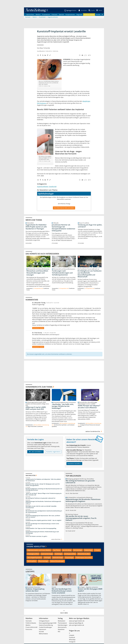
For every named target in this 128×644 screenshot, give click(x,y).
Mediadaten (62, 621)
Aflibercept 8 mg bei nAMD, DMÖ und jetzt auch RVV (36, 408)
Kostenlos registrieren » (54, 452)
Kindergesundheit (70, 554)
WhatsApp (72, 640)
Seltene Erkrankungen (57, 561)
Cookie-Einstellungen (45, 628)
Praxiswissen (46, 15)
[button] (99, 10)
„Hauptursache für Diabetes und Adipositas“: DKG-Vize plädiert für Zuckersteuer (43, 480)
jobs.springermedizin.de (77, 625)
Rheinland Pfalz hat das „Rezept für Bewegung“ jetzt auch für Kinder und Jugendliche (43, 485)
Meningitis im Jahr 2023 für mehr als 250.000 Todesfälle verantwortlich (41, 507)
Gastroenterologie (47, 554)
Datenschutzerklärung (46, 625)
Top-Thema (57, 550)
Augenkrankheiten (43, 187)
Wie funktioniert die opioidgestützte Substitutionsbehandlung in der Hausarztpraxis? (44, 512)
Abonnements (62, 628)
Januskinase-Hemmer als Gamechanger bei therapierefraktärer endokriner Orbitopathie (63, 228)
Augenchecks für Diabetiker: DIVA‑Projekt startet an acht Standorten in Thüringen (36, 227)
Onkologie (47, 558)
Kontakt (41, 632)
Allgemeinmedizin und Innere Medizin (39, 550)
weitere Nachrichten (57, 540)
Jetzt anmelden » (35, 452)
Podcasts (54, 15)
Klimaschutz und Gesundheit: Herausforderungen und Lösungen (37, 273)
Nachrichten (30, 15)
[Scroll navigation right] (102, 15)
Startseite (29, 621)
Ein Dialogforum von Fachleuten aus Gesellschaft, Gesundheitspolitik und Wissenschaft (90, 274)
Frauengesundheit (33, 554)
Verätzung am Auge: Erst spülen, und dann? (90, 226)
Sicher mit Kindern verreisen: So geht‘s (36, 537)
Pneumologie (69, 558)
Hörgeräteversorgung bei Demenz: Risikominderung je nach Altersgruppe (42, 533)
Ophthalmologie (58, 558)
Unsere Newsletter (36, 547)
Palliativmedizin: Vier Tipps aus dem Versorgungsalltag (41, 529)
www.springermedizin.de (77, 621)
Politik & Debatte (89, 15)
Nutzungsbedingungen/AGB (48, 623)
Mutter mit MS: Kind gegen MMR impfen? (90, 590)
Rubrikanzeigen (63, 625)
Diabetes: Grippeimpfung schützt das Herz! (35, 590)
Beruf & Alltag (67, 550)
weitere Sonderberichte (94, 432)
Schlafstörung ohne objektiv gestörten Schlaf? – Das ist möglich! (44, 521)
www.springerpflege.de (76, 623)
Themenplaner (62, 623)
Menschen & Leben (84, 554)
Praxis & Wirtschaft (32, 628)
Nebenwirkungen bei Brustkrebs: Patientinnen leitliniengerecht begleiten (43, 502)
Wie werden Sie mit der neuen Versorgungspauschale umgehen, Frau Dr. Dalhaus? (81, 518)
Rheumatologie (43, 561)
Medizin (38, 15)
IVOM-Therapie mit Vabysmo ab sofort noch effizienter (89, 407)
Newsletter (61, 630)
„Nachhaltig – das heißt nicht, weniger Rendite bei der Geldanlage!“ (63, 407)
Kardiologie (59, 554)
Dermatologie (78, 550)
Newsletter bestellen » (74, 464)
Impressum (43, 630)
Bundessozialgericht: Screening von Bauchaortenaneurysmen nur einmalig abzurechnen (44, 490)
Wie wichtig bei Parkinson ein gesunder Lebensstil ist (40, 498)
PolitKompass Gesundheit (84, 558)
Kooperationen (70, 15)
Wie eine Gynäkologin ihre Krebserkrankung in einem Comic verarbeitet (42, 525)
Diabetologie (88, 550)
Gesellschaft (53, 187)
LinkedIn (72, 636)
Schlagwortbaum (44, 621)
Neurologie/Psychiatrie (35, 558)
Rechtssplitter (32, 561)
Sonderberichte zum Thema (39, 387)
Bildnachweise (43, 634)
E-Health (97, 550)
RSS (59, 632)
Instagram (72, 642)
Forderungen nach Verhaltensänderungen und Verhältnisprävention (62, 273)
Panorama (29, 630)
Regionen (79, 15)
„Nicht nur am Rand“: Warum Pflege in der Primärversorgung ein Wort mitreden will (44, 494)
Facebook (72, 638)
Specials (61, 15)
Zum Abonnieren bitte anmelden (64, 208)
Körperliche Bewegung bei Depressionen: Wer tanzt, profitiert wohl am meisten (43, 517)
